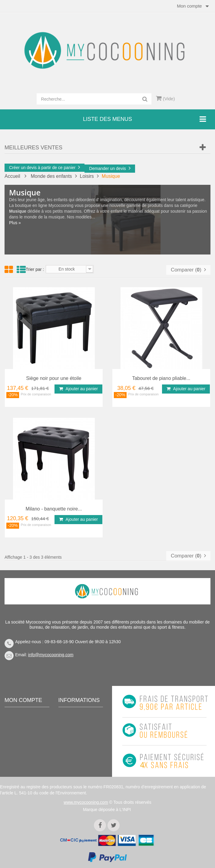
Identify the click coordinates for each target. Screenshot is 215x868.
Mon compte (23, 700)
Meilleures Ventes (33, 148)
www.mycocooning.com (86, 802)
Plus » (15, 223)
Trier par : (35, 269)
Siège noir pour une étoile (54, 378)
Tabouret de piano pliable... (161, 378)
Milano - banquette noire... (54, 509)
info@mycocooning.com (51, 655)
